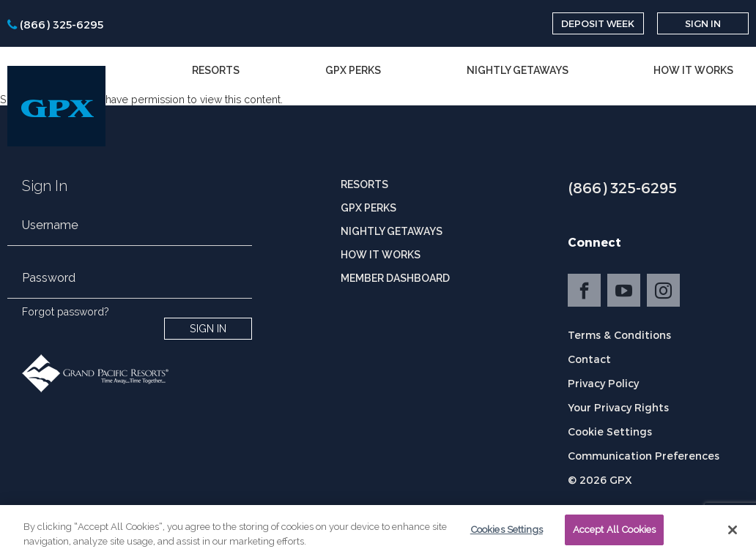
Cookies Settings (507, 534)
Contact (589, 359)
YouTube (624, 290)
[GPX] (56, 106)
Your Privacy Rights (618, 407)
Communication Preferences (644, 456)
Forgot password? (66, 312)
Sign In (703, 23)
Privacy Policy (603, 383)
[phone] (55, 24)
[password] (130, 287)
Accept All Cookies (614, 534)
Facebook (584, 290)
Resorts (216, 70)
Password (49, 278)
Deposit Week (598, 23)
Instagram (663, 290)
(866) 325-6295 (622, 187)
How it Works (693, 70)
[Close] (733, 534)
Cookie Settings (610, 431)
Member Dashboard (395, 278)
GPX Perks (353, 70)
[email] (130, 234)
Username (50, 225)
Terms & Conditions (619, 335)
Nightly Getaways (518, 70)
